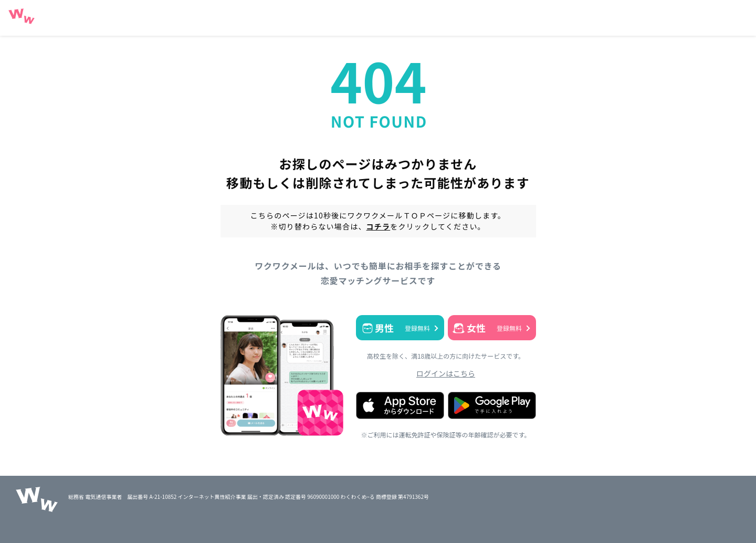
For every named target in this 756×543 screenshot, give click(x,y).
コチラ (379, 226)
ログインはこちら (446, 373)
